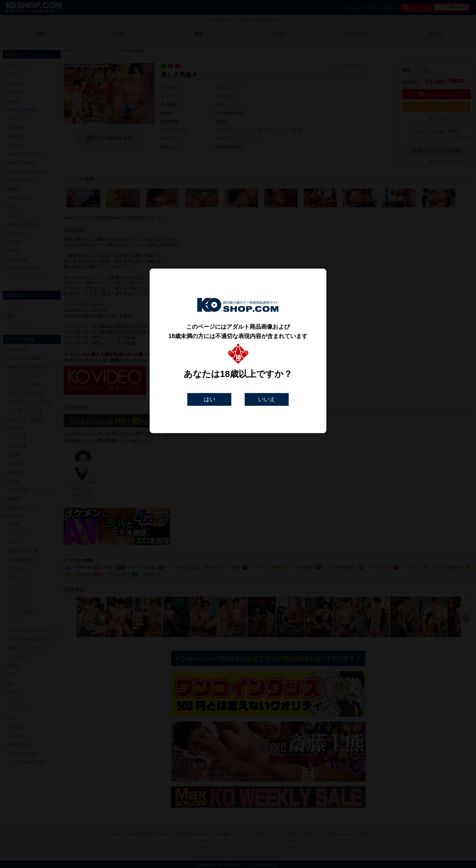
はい (209, 399)
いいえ (267, 399)
